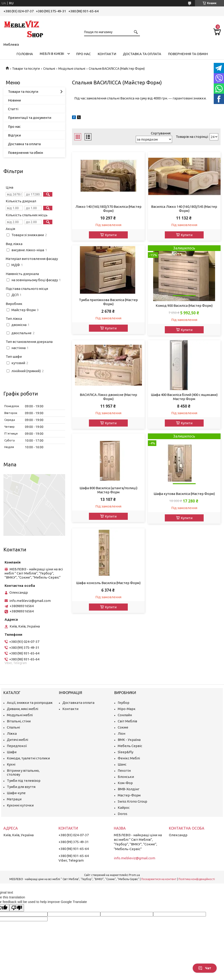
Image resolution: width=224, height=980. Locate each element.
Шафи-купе (16, 793)
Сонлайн (125, 715)
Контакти (107, 54)
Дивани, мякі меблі (23, 709)
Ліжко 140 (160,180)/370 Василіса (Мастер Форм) (108, 209)
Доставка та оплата (142, 54)
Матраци (14, 799)
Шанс (122, 764)
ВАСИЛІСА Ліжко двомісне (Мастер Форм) (108, 397)
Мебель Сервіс (130, 746)
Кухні (11, 764)
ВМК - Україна (129, 740)
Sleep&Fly (125, 752)
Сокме (123, 727)
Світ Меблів (127, 721)
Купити (111, 235)
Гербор (124, 703)
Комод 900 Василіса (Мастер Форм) (184, 306)
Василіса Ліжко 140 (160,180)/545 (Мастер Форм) (184, 209)
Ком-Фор (125, 783)
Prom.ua (134, 875)
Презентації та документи (30, 118)
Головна (25, 54)
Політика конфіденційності (197, 879)
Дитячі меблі (17, 740)
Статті (13, 109)
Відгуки (14, 135)
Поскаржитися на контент (159, 879)
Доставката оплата (78, 703)
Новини (14, 100)
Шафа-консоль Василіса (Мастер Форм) (108, 583)
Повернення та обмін (188, 54)
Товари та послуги (26, 69)
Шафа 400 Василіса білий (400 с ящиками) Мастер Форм (184, 397)
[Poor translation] (17, 908)
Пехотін (124, 770)
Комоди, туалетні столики (28, 758)
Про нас (83, 54)
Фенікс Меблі (129, 758)
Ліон (121, 733)
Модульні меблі (20, 715)
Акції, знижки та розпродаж (30, 703)
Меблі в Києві (52, 54)
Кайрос (124, 808)
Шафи (12, 752)
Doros (123, 814)
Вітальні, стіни (19, 721)
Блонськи (126, 777)
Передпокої (17, 746)
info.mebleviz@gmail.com (30, 601)
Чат (205, 968)
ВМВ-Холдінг (129, 789)
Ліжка (12, 733)
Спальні (49, 69)
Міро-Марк (127, 709)
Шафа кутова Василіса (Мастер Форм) (184, 494)
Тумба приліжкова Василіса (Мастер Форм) (108, 302)
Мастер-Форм (129, 795)
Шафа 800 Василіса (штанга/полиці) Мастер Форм (108, 490)
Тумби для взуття (21, 787)
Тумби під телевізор (24, 781)
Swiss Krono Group (132, 801)
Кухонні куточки (20, 805)
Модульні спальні (72, 69)
